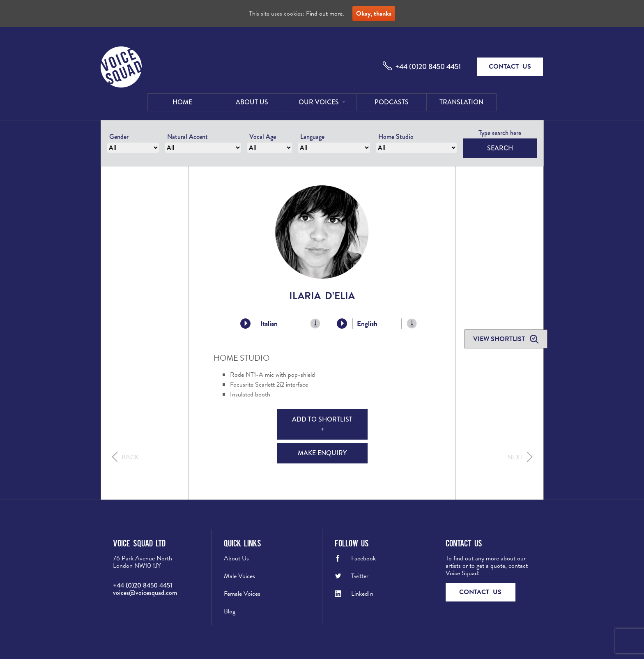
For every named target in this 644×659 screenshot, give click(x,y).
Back (130, 457)
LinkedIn (362, 594)
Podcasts (392, 102)
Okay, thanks (374, 14)
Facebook (363, 558)
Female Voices (242, 594)
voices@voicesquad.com (145, 593)
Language (312, 137)
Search (500, 148)
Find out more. (325, 14)
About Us (252, 102)
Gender (119, 137)
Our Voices (319, 102)
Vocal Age (263, 137)
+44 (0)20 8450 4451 (428, 67)
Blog (230, 611)
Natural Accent (187, 137)
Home (182, 102)
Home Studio (396, 137)
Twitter (360, 576)
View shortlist (500, 339)
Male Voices (239, 576)
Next (515, 457)
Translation (461, 102)
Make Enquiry (322, 453)
